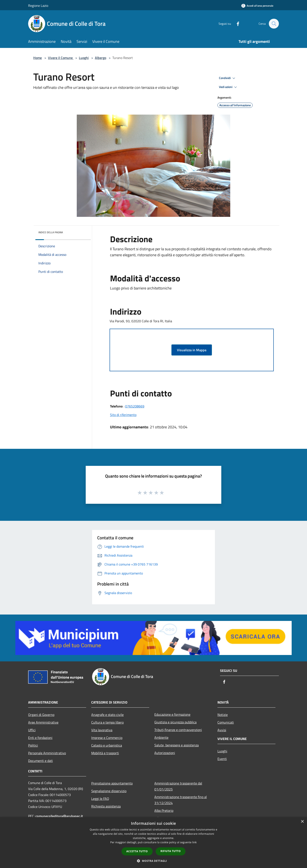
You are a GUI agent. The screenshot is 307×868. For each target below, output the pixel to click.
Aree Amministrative (43, 722)
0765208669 (135, 406)
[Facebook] (236, 24)
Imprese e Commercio (107, 738)
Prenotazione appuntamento (112, 783)
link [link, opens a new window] (195, 842)
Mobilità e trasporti (105, 753)
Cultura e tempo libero (107, 722)
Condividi (228, 78)
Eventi (222, 759)
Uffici (32, 730)
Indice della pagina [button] (51, 232)
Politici (33, 745)
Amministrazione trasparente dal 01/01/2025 (178, 786)
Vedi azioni (229, 87)
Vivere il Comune (61, 58)
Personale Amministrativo (47, 753)
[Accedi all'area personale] (257, 6)
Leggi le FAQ (100, 799)
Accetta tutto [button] (137, 851)
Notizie (223, 715)
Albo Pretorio (164, 810)
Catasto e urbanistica (107, 745)
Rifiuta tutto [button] (171, 851)
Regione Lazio (38, 6)
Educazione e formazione (172, 714)
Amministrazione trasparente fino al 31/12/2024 (181, 800)
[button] (153, 861)
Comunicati (226, 722)
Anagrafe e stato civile (107, 715)
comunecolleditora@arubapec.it (59, 816)
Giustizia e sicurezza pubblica (175, 722)
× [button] (302, 822)
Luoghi (84, 58)
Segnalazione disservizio (109, 791)
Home (38, 58)
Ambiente (161, 737)
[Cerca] (274, 24)
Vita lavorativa (102, 730)
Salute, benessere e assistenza (177, 745)
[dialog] (153, 843)
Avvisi (222, 730)
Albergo (101, 58)
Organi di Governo (41, 715)
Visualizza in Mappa (192, 350)
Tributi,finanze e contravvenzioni (178, 730)
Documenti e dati (41, 761)
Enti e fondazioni (40, 738)
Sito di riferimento (123, 415)
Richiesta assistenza (106, 806)
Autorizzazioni (165, 753)
